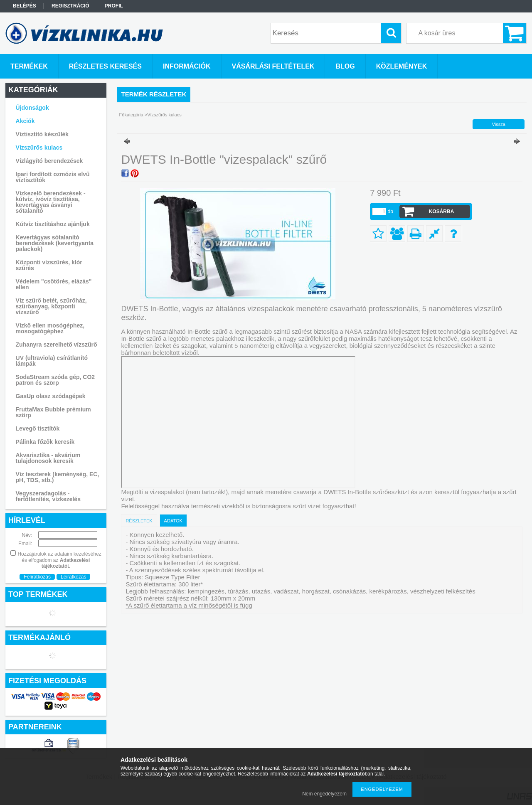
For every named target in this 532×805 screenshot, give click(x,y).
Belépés (25, 6)
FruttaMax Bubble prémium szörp (53, 412)
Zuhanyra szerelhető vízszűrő (57, 345)
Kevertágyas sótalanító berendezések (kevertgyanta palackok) (55, 243)
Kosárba (442, 212)
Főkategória (131, 115)
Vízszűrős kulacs (39, 148)
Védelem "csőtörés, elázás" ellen (54, 284)
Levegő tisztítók (38, 428)
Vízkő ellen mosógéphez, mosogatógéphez (50, 328)
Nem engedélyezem (324, 794)
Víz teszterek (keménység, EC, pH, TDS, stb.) (58, 477)
